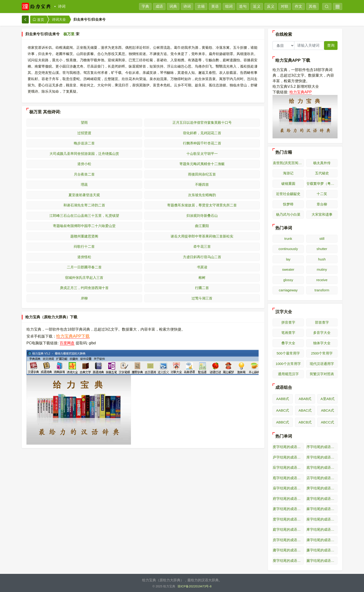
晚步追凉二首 (84, 143)
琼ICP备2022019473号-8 (195, 586)
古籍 (201, 6)
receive (322, 280)
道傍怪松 (84, 257)
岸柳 (84, 298)
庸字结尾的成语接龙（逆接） (288, 550)
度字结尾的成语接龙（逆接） (288, 519)
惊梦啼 (288, 204)
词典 (173, 6)
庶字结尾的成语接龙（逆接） (288, 540)
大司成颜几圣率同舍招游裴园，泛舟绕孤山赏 (84, 154)
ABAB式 (305, 399)
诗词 (62, 6)
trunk (288, 239)
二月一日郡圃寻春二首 (84, 267)
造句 (243, 6)
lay (288, 259)
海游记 (288, 173)
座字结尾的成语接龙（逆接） (322, 519)
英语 (215, 6)
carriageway (288, 290)
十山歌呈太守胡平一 (202, 154)
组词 (229, 6)
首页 (38, 20)
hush (322, 259)
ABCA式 (328, 410)
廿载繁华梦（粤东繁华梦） (322, 184)
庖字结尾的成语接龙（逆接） (288, 478)
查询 (331, 45)
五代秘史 (322, 173)
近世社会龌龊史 (288, 194)
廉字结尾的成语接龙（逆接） (322, 550)
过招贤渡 (84, 133)
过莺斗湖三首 (202, 298)
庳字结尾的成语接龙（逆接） (322, 529)
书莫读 (202, 267)
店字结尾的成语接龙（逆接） (322, 478)
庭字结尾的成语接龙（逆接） (288, 529)
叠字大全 (288, 343)
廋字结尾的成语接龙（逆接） (288, 561)
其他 (312, 6)
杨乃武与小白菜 (288, 214)
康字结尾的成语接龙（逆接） (322, 540)
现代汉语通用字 (322, 364)
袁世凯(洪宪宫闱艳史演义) (288, 163)
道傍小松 (84, 164)
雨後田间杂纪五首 (202, 174)
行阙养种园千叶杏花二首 (202, 143)
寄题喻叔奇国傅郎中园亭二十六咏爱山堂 (84, 226)
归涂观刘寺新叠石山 (202, 216)
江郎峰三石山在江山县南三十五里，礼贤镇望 (84, 216)
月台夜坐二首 (84, 174)
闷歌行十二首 (84, 246)
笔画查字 (288, 333)
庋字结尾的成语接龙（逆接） (288, 447)
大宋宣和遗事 (322, 214)
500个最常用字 (288, 353)
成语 (159, 6)
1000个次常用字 (288, 364)
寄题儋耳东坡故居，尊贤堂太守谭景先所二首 (202, 205)
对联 (285, 6)
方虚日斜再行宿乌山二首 (202, 257)
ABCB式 (305, 422)
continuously (288, 249)
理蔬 (84, 184)
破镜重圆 (288, 184)
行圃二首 (202, 288)
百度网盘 (67, 343)
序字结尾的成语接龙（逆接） (322, 447)
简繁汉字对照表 (322, 374)
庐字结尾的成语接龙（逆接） (288, 457)
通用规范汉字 (288, 374)
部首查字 (322, 322)
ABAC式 (305, 410)
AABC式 (283, 410)
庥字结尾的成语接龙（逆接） (322, 509)
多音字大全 (322, 333)
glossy (288, 280)
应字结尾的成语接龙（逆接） (288, 467)
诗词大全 (59, 19)
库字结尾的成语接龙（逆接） (322, 457)
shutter (322, 249)
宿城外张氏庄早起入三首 (84, 278)
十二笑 (322, 194)
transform (322, 290)
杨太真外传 (322, 163)
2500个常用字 (322, 353)
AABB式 (283, 399)
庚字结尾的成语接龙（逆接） (322, 488)
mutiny (322, 269)
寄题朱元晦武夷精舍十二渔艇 (202, 164)
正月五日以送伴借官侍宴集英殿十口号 (202, 122)
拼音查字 (288, 322)
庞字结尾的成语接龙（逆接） (322, 499)
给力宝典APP (301, 92)
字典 (145, 6)
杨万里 (69, 34)
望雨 (84, 122)
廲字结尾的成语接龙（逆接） (322, 561)
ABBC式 (283, 422)
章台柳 (322, 204)
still (322, 239)
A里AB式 (328, 399)
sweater (288, 269)
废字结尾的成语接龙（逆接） (288, 509)
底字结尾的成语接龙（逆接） (322, 467)
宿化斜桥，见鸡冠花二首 (202, 133)
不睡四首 (202, 184)
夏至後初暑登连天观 (84, 195)
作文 (299, 6)
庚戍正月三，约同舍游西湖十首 (84, 288)
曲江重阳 (202, 226)
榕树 (202, 278)
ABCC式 (327, 422)
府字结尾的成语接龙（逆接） (288, 499)
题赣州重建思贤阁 (84, 236)
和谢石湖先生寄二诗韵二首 (84, 205)
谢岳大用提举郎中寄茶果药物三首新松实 (202, 236)
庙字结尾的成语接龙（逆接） (288, 488)
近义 (257, 6)
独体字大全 (322, 343)
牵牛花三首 (202, 246)
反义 (271, 6)
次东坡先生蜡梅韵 (202, 195)
